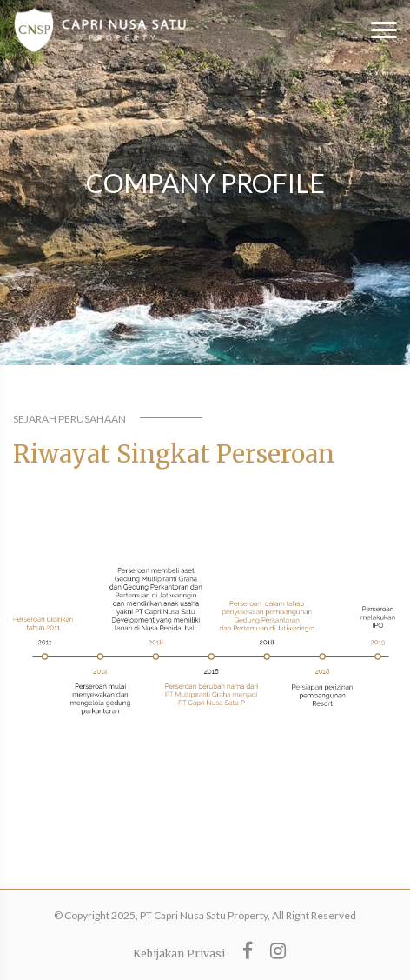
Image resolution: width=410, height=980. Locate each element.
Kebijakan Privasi (179, 953)
